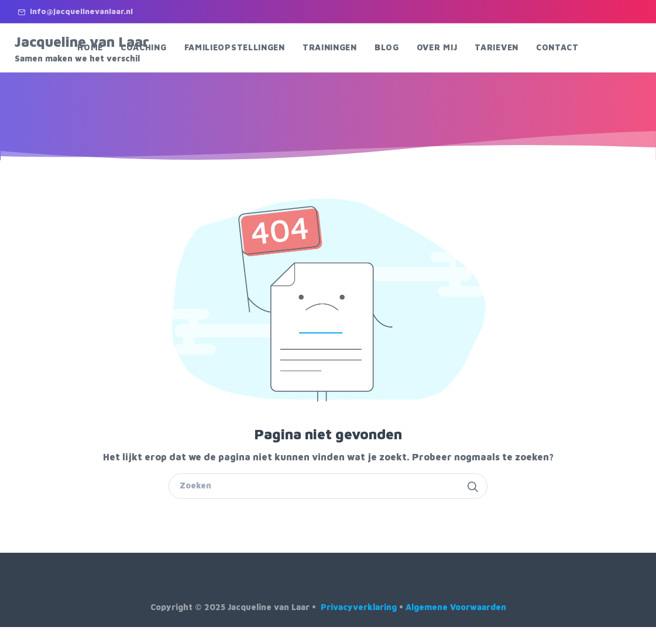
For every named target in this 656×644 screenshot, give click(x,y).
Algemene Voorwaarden (456, 607)
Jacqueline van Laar (89, 49)
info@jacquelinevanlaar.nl (75, 11)
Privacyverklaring (359, 607)
